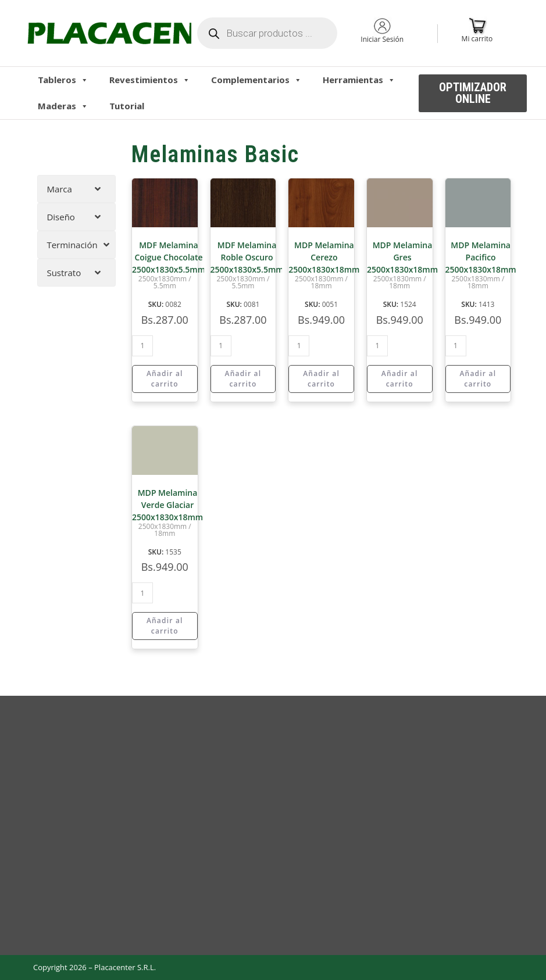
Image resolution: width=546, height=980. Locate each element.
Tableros (63, 80)
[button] (473, 93)
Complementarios (256, 80)
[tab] (76, 189)
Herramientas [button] (359, 80)
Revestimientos (150, 80)
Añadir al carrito (165, 379)
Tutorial (127, 106)
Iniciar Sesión (382, 39)
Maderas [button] (63, 106)
